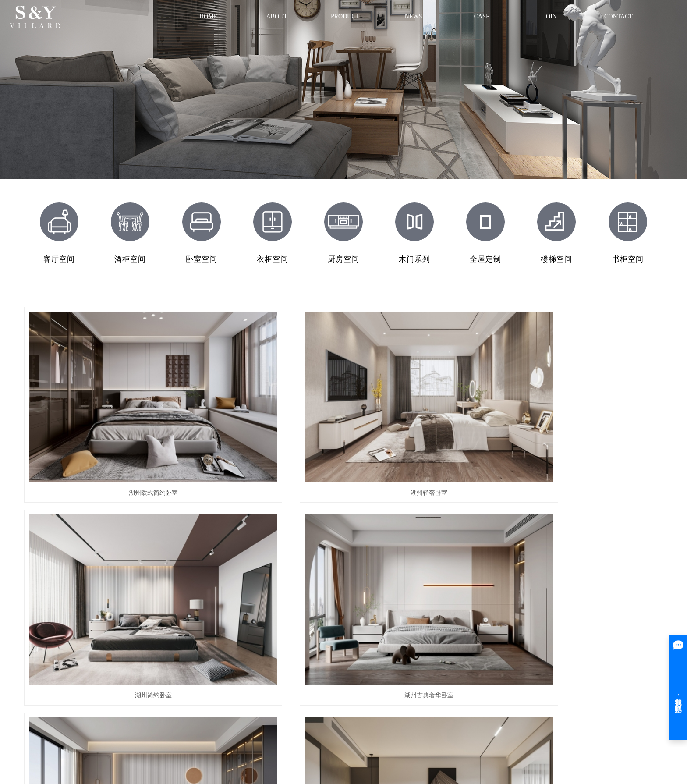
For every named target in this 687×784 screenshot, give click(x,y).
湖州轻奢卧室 (261, 415)
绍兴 (392, 744)
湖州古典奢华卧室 (591, 415)
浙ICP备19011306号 (102, 744)
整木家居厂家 (336, 734)
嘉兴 (357, 744)
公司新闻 (490, 652)
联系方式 (588, 652)
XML (148, 723)
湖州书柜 (287, 704)
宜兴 (345, 744)
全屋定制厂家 (270, 734)
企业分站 (90, 723)
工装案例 (391, 652)
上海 (297, 744)
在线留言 (588, 665)
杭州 (321, 744)
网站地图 (114, 723)
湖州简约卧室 (426, 415)
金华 (309, 744)
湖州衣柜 (287, 691)
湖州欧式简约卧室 (96, 415)
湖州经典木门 (293, 665)
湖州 (286, 744)
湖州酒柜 (287, 678)
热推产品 (236, 744)
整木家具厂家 (303, 734)
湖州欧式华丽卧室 (261, 541)
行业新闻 (490, 665)
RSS (133, 723)
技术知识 (490, 678)
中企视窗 (213, 744)
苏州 (333, 744)
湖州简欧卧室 (96, 541)
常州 (380, 744)
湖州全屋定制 (293, 652)
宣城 (368, 744)
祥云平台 (163, 744)
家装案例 (391, 665)
